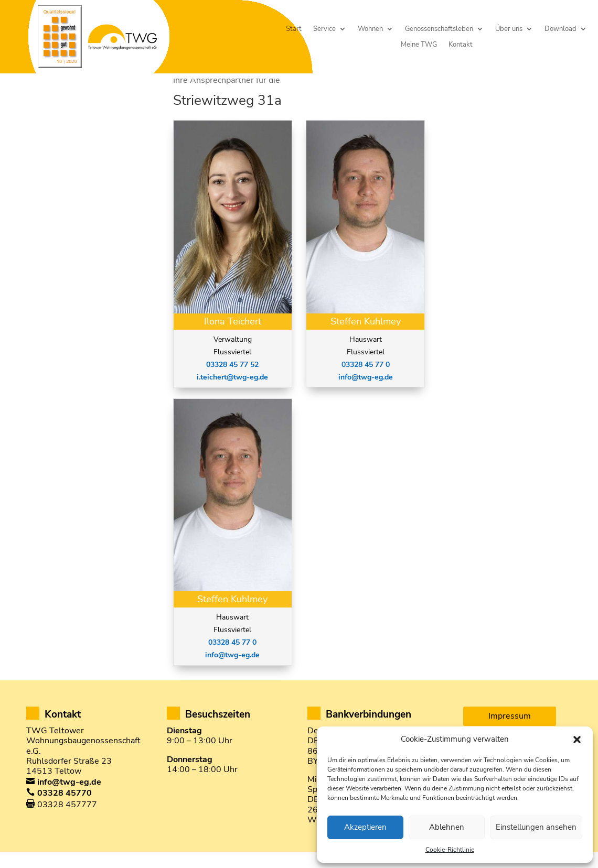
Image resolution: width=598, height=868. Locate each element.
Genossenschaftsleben (439, 29)
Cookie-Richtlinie (450, 850)
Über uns (509, 29)
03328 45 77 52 (232, 383)
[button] (577, 740)
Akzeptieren (365, 827)
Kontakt (461, 45)
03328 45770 (65, 811)
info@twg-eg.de (232, 673)
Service (324, 29)
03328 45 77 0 (232, 661)
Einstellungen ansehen (536, 827)
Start (294, 29)
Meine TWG (419, 45)
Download (560, 29)
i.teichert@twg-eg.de (232, 395)
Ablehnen (447, 827)
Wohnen (370, 29)
